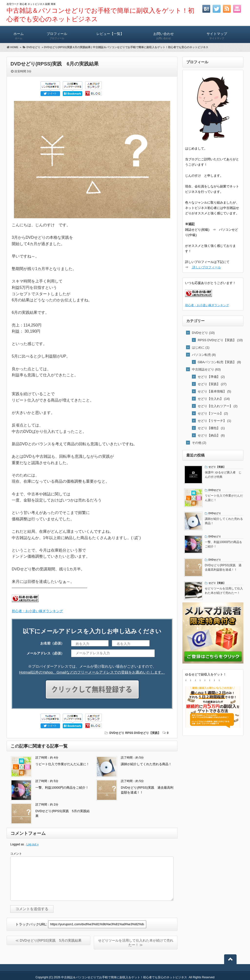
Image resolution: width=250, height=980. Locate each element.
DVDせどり (117, 733)
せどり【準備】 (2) (211, 377)
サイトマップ (217, 34)
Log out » (32, 844)
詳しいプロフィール (206, 267)
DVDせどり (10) (203, 333)
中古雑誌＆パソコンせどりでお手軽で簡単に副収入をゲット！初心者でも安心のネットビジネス (124, 977)
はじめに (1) (201, 347)
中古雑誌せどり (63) (206, 369)
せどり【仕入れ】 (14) (214, 399)
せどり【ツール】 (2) (213, 413)
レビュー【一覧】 (110, 34)
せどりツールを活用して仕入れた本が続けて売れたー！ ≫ (136, 943)
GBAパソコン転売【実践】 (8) (219, 362)
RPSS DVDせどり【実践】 (143, 733)
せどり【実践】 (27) (212, 384)
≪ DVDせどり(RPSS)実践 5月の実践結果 (48, 940)
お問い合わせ (164, 34)
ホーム (18, 34)
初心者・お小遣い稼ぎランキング (37, 611)
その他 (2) (199, 443)
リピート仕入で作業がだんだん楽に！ (62, 764)
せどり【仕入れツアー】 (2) (218, 406)
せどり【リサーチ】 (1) (214, 421)
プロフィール (57, 34)
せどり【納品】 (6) (211, 435)
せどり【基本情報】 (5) (214, 391)
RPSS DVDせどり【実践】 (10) (220, 340)
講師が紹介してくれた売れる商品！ (146, 764)
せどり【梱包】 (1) (211, 428)
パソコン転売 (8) (204, 355)
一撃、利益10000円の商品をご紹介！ (62, 788)
